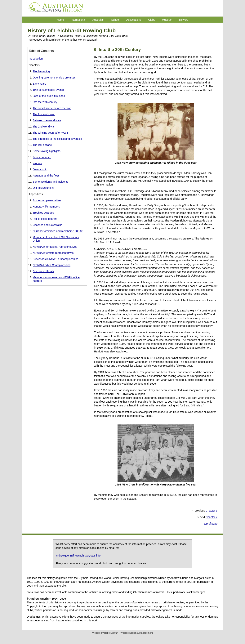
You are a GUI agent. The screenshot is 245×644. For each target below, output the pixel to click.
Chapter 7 (212, 517)
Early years (39, 84)
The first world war (44, 114)
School (115, 20)
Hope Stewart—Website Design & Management (129, 633)
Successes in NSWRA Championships (56, 259)
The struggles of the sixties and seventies (57, 139)
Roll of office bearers (45, 219)
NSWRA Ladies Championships (52, 265)
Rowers (184, 20)
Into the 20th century (45, 102)
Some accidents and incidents (51, 182)
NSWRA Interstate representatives (53, 253)
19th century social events (48, 90)
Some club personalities (47, 200)
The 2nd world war (44, 127)
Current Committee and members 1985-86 (58, 231)
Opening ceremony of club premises (54, 78)
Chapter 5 (212, 511)
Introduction (36, 59)
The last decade (42, 145)
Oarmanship (40, 169)
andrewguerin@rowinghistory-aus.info (78, 556)
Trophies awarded (43, 213)
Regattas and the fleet (46, 176)
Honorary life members (46, 207)
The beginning (41, 71)
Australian (98, 20)
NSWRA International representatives (55, 247)
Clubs (152, 20)
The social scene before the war (52, 108)
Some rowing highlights (47, 151)
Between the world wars (47, 120)
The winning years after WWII (50, 133)
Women (37, 163)
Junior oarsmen (42, 157)
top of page (211, 524)
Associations (134, 20)
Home (60, 20)
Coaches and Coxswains (47, 225)
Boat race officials (43, 271)
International (78, 20)
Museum (167, 20)
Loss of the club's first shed (49, 96)
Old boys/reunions (44, 188)
